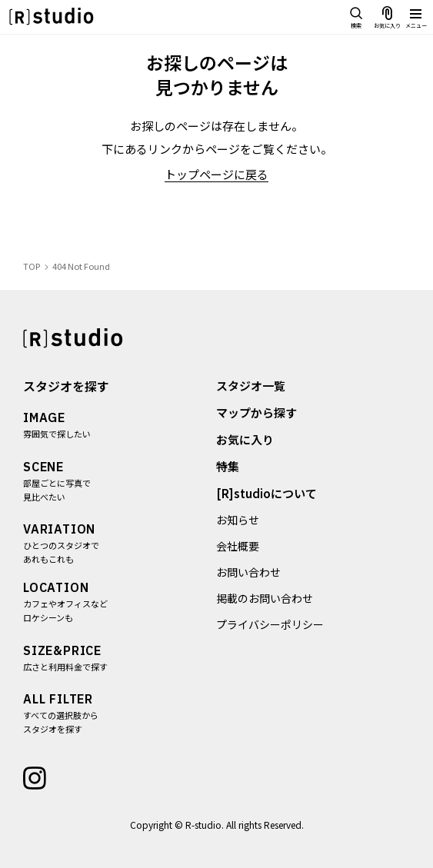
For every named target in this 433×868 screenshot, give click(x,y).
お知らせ (238, 520)
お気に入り (246, 439)
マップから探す (257, 412)
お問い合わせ (249, 572)
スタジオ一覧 (251, 386)
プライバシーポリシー (271, 624)
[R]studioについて (267, 493)
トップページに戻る (216, 174)
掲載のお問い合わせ (265, 598)
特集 (228, 466)
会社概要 (238, 546)
